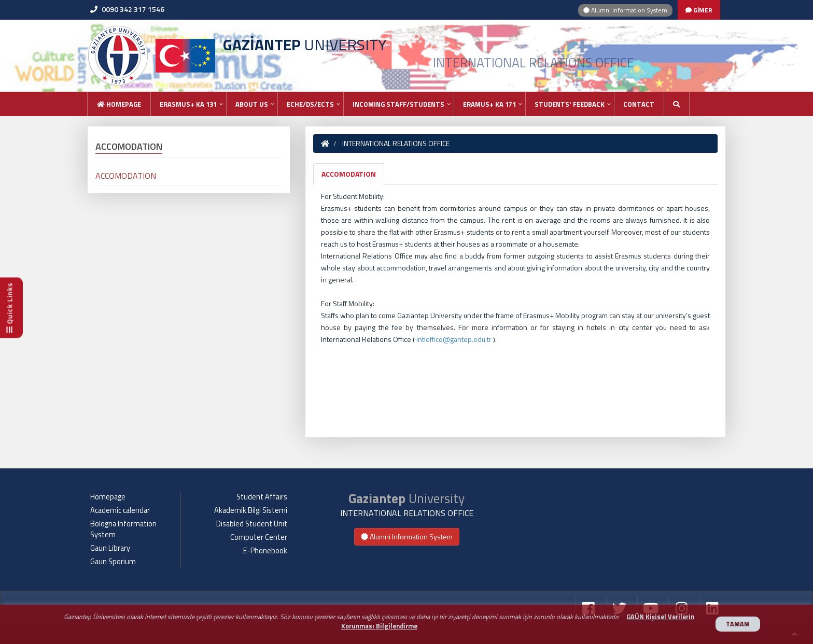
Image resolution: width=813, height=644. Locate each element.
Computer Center (259, 537)
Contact (639, 104)
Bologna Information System (123, 529)
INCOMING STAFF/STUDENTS (398, 104)
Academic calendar (120, 510)
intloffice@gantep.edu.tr (454, 339)
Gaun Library (110, 548)
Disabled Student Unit (252, 524)
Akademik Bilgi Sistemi (251, 510)
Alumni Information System (625, 10)
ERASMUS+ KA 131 (188, 104)
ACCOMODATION (349, 174)
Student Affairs (262, 497)
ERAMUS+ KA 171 (489, 104)
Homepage (119, 104)
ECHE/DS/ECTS (310, 104)
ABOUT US (252, 104)
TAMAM (738, 624)
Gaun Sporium (113, 562)
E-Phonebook (265, 551)
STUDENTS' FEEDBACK (570, 104)
